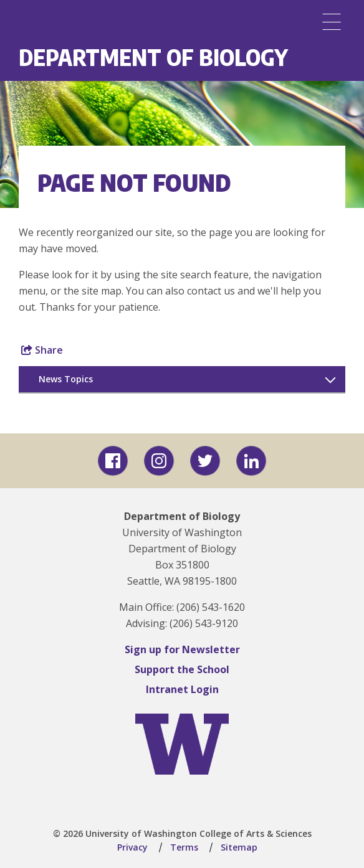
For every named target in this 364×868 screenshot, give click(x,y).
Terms (184, 847)
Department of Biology (153, 57)
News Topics (66, 379)
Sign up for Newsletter (182, 649)
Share (42, 350)
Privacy (132, 847)
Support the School (182, 669)
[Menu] (332, 22)
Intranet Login (182, 689)
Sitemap (239, 847)
